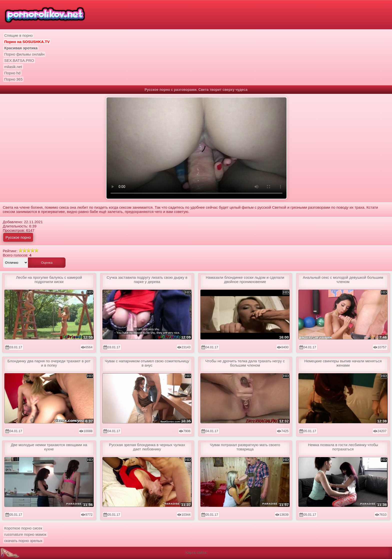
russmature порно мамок (25, 534)
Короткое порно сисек (23, 528)
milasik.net (13, 67)
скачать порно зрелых (23, 541)
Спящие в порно (18, 35)
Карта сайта (196, 552)
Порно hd (12, 73)
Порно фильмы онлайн (24, 54)
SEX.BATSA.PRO (19, 60)
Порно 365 (13, 79)
